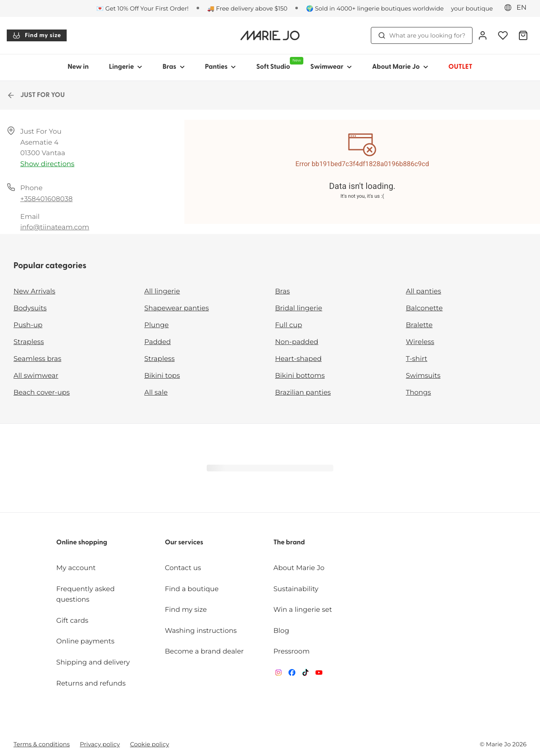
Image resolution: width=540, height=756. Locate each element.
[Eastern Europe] (518, 8)
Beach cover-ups (42, 393)
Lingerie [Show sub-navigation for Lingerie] (126, 67)
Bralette (419, 325)
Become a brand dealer (204, 652)
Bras (282, 292)
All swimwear (36, 376)
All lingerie (162, 292)
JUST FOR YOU (36, 95)
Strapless (29, 342)
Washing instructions (201, 631)
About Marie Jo (299, 568)
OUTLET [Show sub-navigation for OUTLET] (460, 67)
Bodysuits (30, 308)
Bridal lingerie (299, 308)
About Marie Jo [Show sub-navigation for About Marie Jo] (400, 67)
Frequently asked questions (85, 595)
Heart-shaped (298, 359)
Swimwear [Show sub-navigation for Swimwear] (331, 67)
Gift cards (72, 621)
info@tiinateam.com (55, 227)
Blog (281, 631)
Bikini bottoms (300, 376)
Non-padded (297, 342)
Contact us (183, 568)
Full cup (289, 325)
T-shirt (417, 359)
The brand (289, 543)
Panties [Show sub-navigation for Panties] (221, 67)
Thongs (418, 393)
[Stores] (460, 8)
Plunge (157, 325)
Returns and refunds (91, 684)
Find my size (37, 35)
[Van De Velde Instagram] (278, 674)
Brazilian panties (303, 393)
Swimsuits (423, 376)
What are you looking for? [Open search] (422, 35)
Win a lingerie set (303, 610)
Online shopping (82, 543)
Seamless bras (37, 359)
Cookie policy (150, 744)
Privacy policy (100, 744)
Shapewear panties (177, 308)
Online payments (85, 642)
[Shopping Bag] (523, 35)
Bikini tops (162, 376)
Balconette (424, 308)
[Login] (483, 35)
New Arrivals (34, 292)
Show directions (47, 164)
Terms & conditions (42, 744)
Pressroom (292, 652)
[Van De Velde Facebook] (292, 674)
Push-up (28, 325)
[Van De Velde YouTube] (319, 674)
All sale (156, 393)
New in (78, 67)
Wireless (420, 342)
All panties (424, 292)
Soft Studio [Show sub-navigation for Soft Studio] (278, 64)
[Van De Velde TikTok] (305, 674)
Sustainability (296, 589)
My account (76, 568)
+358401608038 (46, 199)
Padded (158, 342)
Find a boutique (192, 589)
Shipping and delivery (93, 663)
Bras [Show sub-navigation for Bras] (174, 67)
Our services (184, 543)
